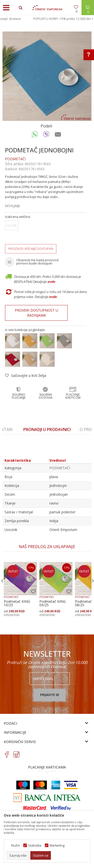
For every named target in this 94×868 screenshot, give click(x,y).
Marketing (57, 845)
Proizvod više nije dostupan (31, 249)
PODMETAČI (15, 159)
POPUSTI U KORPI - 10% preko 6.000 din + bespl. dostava (47, 19)
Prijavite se (50, 695)
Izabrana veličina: (18, 217)
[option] (47, 19)
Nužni (16, 845)
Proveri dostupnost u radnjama (36, 313)
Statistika (35, 845)
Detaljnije (13, 206)
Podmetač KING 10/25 (17, 603)
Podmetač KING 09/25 (53, 603)
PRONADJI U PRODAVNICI (47, 429)
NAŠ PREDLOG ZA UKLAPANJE (47, 547)
